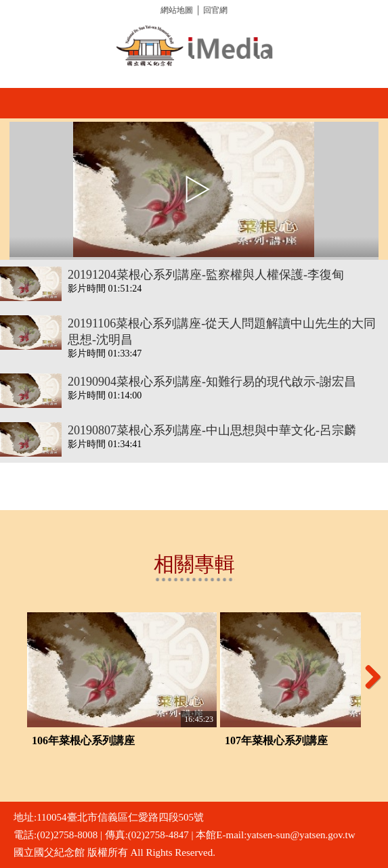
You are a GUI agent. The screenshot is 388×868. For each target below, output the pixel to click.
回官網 (215, 10)
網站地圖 (177, 10)
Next (368, 677)
